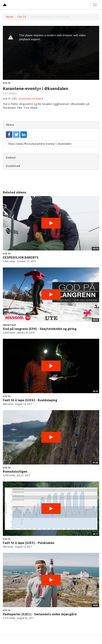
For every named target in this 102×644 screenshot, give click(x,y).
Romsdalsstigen (15, 471)
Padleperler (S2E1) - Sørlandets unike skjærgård (40, 614)
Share (10, 125)
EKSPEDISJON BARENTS (21, 257)
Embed (11, 157)
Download (13, 166)
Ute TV (22, 17)
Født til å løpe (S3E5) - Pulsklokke (29, 543)
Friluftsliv (9, 325)
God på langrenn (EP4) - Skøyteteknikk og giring (40, 329)
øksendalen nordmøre (31, 99)
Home (9, 17)
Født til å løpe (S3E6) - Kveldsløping (30, 400)
